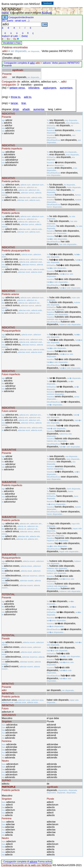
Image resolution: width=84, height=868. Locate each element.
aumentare (66, 88)
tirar (24, 103)
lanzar (14, 103)
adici (32, 63)
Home (5, 13)
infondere (34, 88)
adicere (33, 862)
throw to (16, 97)
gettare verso (17, 88)
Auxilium (47, 13)
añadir (26, 109)
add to (28, 97)
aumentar (39, 109)
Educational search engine (26, 13)
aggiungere (50, 88)
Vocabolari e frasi (12, 43)
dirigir (16, 109)
